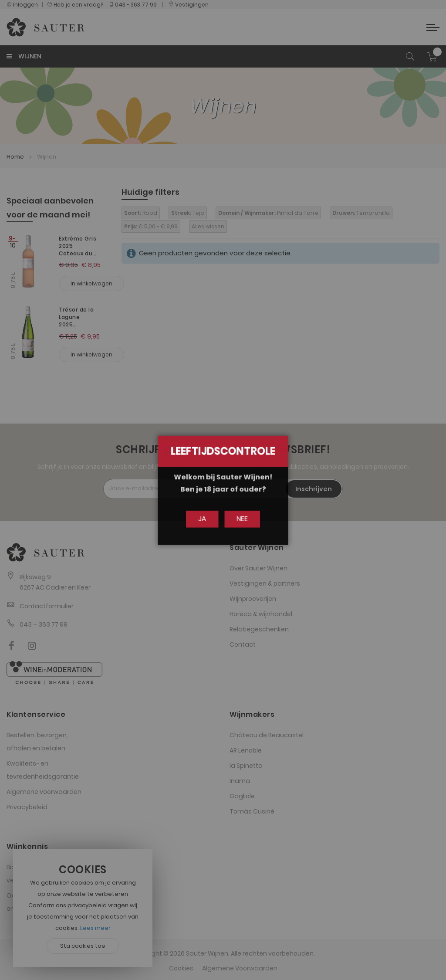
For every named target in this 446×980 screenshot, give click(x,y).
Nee (240, 519)
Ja (204, 519)
